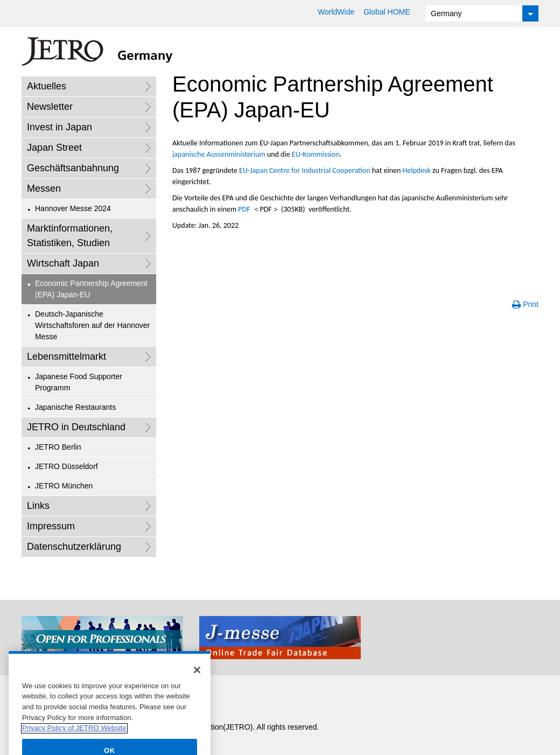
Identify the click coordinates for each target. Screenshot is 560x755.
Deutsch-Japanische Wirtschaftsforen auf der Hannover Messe (92, 325)
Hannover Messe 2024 (73, 208)
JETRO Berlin (58, 447)
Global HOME (387, 12)
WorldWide (336, 12)
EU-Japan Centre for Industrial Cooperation (304, 170)
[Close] (197, 681)
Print (531, 304)
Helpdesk (417, 170)
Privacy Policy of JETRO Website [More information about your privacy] (74, 740)
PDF (244, 209)
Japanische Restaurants (75, 407)
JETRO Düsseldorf (66, 466)
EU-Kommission (316, 154)
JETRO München (64, 486)
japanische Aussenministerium (219, 154)
